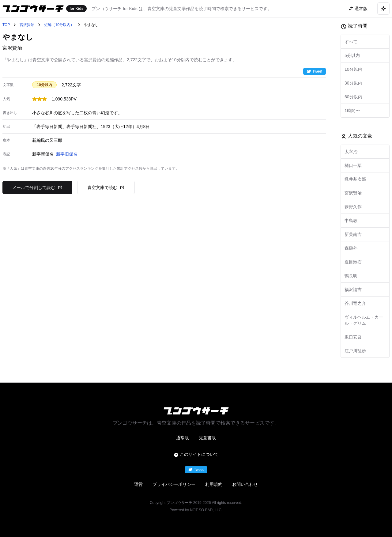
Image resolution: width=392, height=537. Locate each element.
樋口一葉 (353, 165)
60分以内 (353, 97)
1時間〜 (352, 111)
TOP (6, 25)
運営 (138, 484)
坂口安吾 (353, 337)
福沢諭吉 (353, 289)
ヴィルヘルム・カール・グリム (364, 320)
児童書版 (207, 438)
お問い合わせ (245, 484)
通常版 (183, 438)
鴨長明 (351, 276)
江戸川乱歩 (355, 351)
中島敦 (351, 221)
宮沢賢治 (27, 25)
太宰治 (351, 152)
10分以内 (353, 69)
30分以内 (353, 83)
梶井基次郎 (355, 179)
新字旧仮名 (67, 154)
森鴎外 (351, 248)
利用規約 (214, 484)
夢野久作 (353, 207)
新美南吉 (353, 234)
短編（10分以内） (59, 25)
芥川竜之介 (355, 303)
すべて (351, 42)
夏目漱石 (353, 262)
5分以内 (352, 55)
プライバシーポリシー (174, 484)
